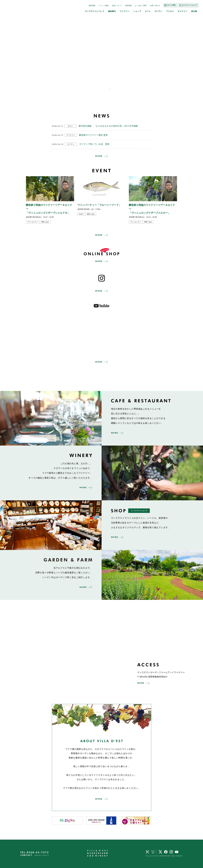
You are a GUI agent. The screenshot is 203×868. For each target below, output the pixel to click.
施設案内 (112, 11)
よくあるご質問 (141, 6)
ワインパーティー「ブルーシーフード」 (99, 205)
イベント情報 (103, 6)
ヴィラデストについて (95, 11)
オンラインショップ (189, 5)
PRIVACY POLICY (42, 855)
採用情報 (128, 6)
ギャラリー (182, 11)
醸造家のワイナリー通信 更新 (93, 135)
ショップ (137, 11)
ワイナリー (125, 11)
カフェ (148, 11)
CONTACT (26, 855)
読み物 (194, 11)
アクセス (170, 11)
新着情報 (92, 6)
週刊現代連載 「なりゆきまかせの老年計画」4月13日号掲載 (108, 126)
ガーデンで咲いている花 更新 (94, 144)
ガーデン (158, 11)
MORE (99, 156)
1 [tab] (110, 89)
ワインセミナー (33, 222)
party (81, 214)
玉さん (70, 126)
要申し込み (45, 222)
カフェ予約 (171, 5)
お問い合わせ (155, 6)
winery (152, 473)
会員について (117, 6)
